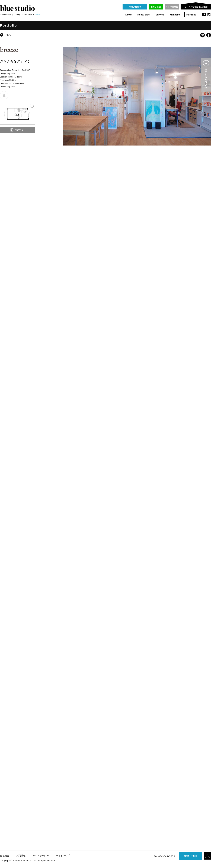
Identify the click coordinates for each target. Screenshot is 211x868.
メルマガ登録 (172, 7)
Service (160, 15)
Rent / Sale (144, 15)
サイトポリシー (41, 856)
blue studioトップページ (11, 15)
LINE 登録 (156, 7)
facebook (204, 15)
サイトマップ (63, 856)
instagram (209, 15)
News (129, 15)
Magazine (175, 15)
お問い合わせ (135, 7)
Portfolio (191, 15)
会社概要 (5, 856)
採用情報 (21, 856)
